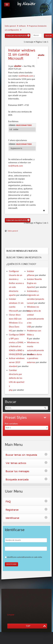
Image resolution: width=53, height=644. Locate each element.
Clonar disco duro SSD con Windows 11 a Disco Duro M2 (16, 323)
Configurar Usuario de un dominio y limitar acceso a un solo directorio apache (16, 283)
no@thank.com (26, 76)
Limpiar (11, 615)
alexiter (18, 66)
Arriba (44, 211)
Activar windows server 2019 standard (17, 362)
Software (22, 26)
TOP (28, 626)
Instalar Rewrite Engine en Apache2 (34, 283)
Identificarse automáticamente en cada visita (25, 557)
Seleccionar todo (24, 125)
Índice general (10, 26)
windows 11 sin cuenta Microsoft (22, 54)
